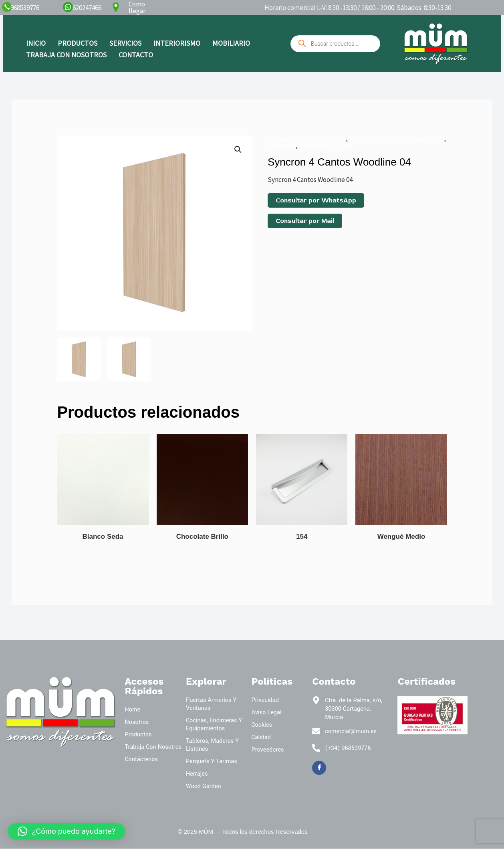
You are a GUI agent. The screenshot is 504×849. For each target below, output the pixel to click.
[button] (238, 150)
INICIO (36, 43)
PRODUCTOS (78, 43)
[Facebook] (319, 768)
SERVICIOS (125, 43)
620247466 (87, 8)
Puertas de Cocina (325, 146)
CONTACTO (136, 54)
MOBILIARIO (231, 43)
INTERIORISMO (177, 43)
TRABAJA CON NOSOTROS (66, 54)
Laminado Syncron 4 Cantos (307, 139)
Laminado (282, 146)
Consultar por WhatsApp (316, 200)
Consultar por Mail (305, 221)
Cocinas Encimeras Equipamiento (396, 139)
